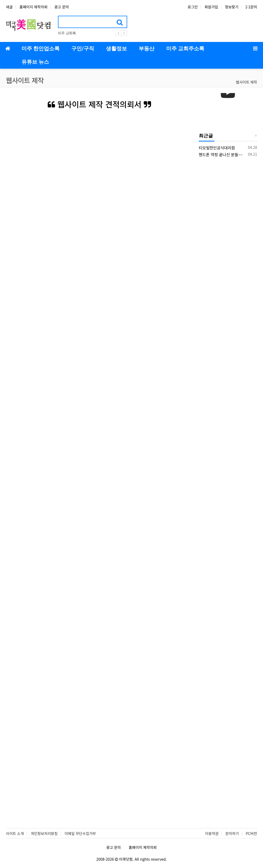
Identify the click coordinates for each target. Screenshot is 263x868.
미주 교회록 (67, 33)
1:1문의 (251, 7)
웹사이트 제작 (246, 82)
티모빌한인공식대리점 (217, 148)
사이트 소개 (15, 833)
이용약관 (212, 833)
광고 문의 (61, 7)
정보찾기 (232, 7)
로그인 (193, 7)
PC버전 (251, 833)
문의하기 (232, 833)
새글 (9, 7)
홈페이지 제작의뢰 (33, 7)
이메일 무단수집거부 (80, 833)
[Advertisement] (231, 242)
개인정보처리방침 (44, 833)
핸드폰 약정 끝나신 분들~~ (221, 154)
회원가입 (211, 7)
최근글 (206, 136)
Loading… (99, 460)
